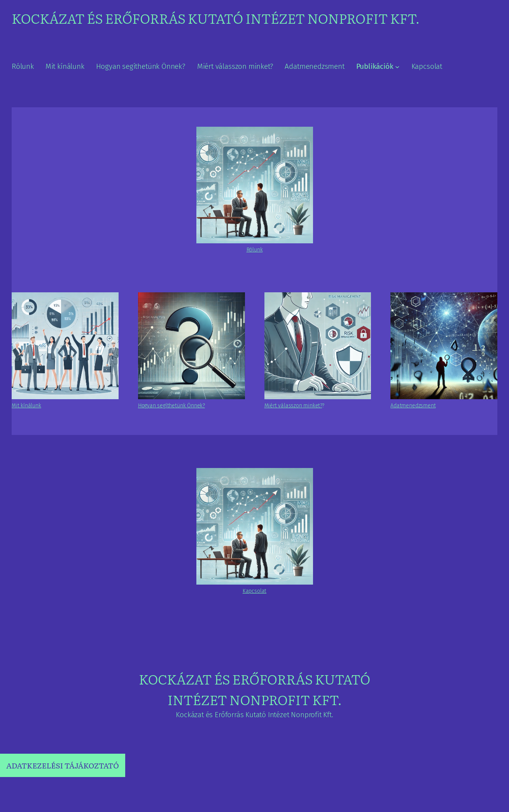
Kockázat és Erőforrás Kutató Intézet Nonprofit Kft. (216, 18)
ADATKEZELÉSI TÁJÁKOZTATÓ (63, 765)
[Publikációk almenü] (397, 67)
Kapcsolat (254, 591)
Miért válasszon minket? (293, 406)
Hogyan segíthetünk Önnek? (171, 406)
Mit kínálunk (26, 406)
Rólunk (255, 250)
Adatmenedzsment (413, 406)
